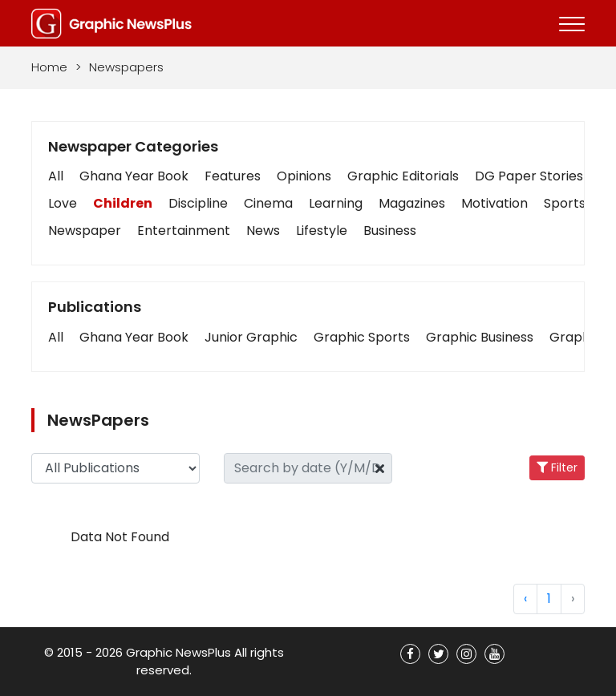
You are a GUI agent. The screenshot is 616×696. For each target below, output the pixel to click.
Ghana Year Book (134, 176)
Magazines (412, 203)
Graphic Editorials (403, 176)
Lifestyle (322, 231)
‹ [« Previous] (525, 599)
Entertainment (184, 231)
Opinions (304, 176)
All (56, 176)
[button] (56, 338)
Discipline (198, 203)
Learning (336, 203)
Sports (565, 203)
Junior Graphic (251, 337)
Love (63, 203)
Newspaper (85, 231)
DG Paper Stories (529, 176)
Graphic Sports (362, 337)
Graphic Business (480, 337)
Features (233, 176)
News (263, 231)
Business (390, 231)
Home (49, 67)
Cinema (268, 203)
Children (123, 203)
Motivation (494, 203)
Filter (557, 467)
